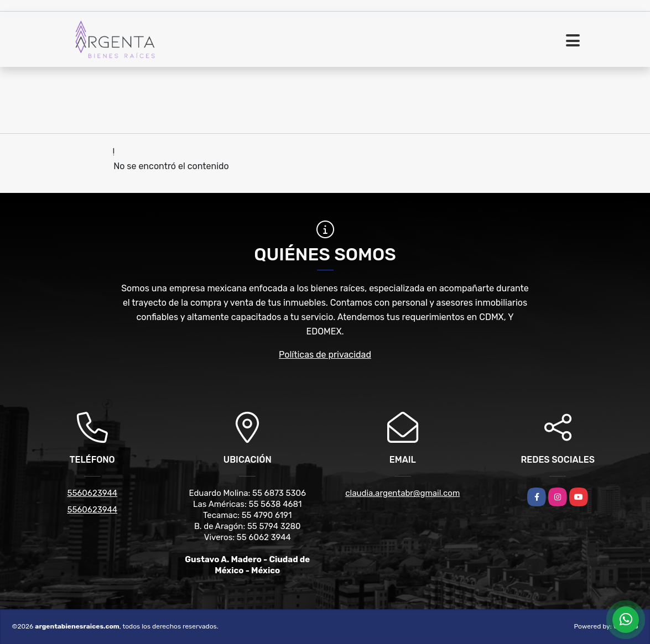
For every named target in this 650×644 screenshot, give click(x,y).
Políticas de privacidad (325, 355)
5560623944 (92, 493)
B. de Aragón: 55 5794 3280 (248, 526)
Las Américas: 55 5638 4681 (248, 504)
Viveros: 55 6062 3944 (248, 537)
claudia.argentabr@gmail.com (402, 493)
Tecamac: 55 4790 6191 (247, 515)
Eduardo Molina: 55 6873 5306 (247, 493)
